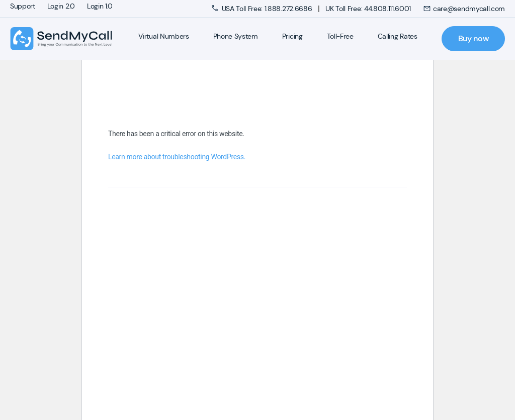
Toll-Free (340, 36)
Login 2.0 (61, 6)
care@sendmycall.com (464, 9)
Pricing (292, 36)
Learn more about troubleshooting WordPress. (177, 157)
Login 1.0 (100, 6)
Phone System (236, 36)
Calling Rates (398, 36)
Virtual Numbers (163, 36)
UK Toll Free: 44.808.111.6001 (368, 9)
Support (23, 6)
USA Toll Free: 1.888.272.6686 (263, 9)
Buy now (474, 38)
